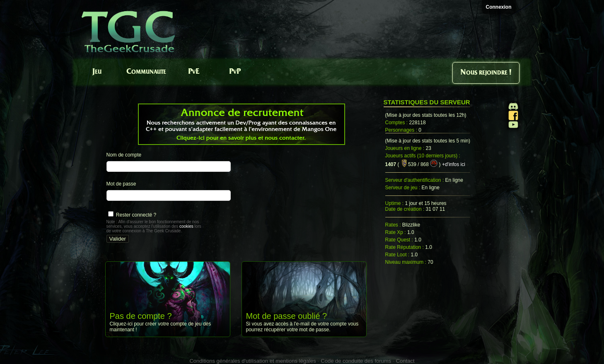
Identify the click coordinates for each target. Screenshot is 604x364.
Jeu (97, 72)
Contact (405, 361)
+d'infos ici (454, 164)
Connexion (499, 7)
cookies (186, 226)
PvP (235, 72)
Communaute (146, 72)
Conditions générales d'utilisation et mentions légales (252, 361)
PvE (194, 72)
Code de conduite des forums (356, 361)
